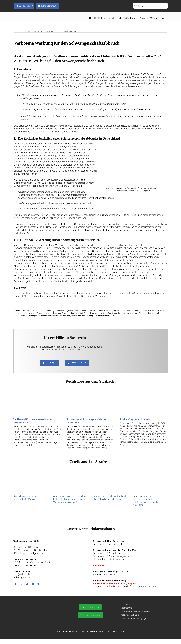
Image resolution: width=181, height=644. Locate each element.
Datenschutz (126, 612)
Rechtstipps (100, 18)
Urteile (112, 18)
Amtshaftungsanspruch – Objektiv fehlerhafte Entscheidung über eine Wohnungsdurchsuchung (70, 502)
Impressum (126, 609)
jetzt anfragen (49, 366)
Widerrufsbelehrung (130, 620)
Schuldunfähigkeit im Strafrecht (135, 422)
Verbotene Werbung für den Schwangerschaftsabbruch (67, 43)
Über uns (155, 18)
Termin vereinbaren (91, 620)
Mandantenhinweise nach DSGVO (136, 616)
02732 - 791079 (77, 366)
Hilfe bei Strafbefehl (127, 18)
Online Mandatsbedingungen (134, 623)
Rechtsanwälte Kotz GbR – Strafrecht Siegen (82, 636)
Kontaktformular (90, 612)
